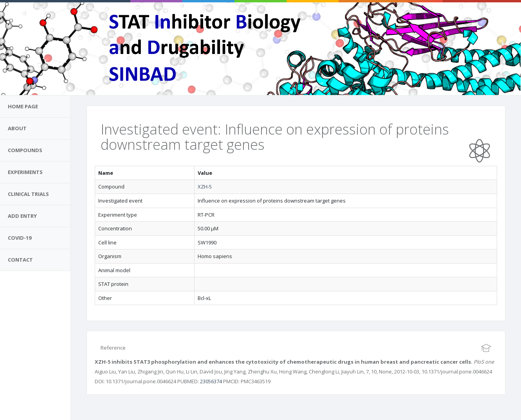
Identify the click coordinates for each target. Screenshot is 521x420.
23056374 (211, 381)
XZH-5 (205, 187)
